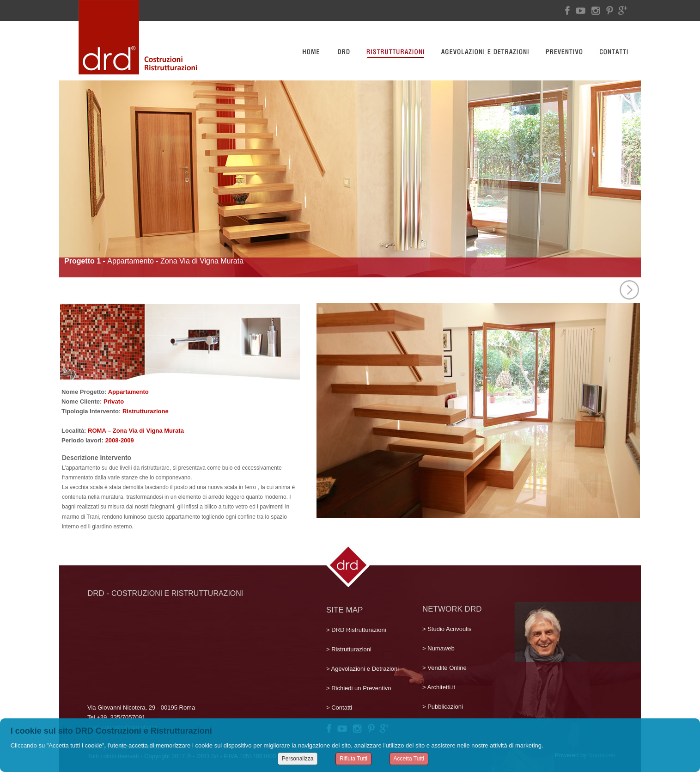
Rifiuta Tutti (353, 759)
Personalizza (298, 759)
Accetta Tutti (409, 759)
